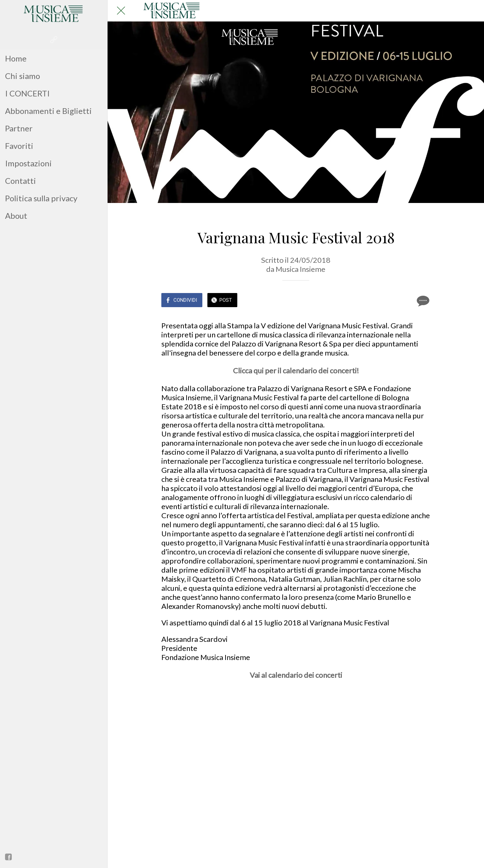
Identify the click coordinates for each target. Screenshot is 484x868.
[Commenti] (422, 301)
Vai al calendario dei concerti (296, 675)
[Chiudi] (121, 11)
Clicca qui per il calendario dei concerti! (296, 370)
